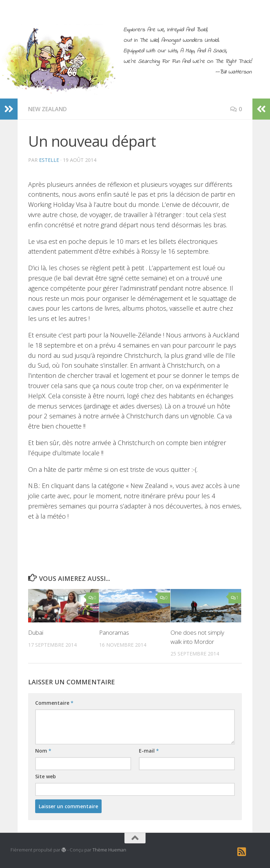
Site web (46, 776)
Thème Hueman (109, 850)
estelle (49, 160)
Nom (43, 751)
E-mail (149, 751)
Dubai (36, 632)
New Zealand (47, 109)
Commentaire (54, 703)
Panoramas (114, 632)
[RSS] (242, 852)
